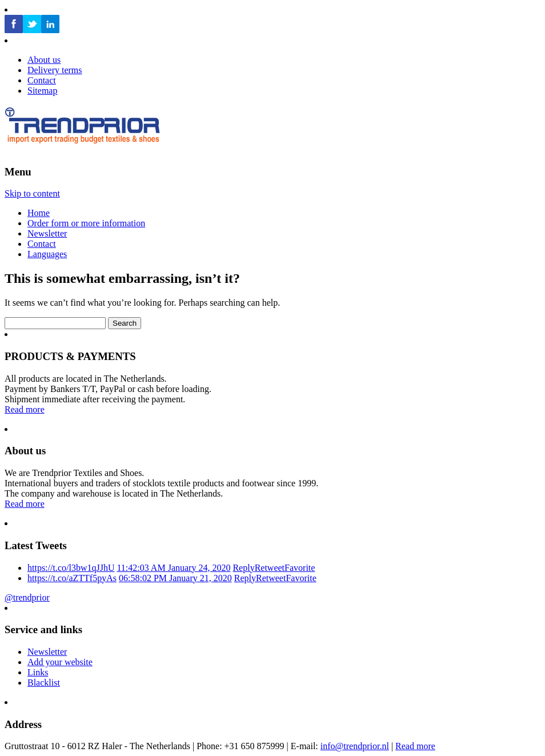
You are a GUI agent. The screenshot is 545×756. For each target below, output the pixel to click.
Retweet (270, 568)
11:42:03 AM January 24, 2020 (173, 568)
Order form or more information (86, 223)
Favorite (300, 568)
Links (38, 672)
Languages (47, 254)
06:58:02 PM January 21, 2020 (175, 578)
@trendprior (27, 597)
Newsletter (47, 233)
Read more (25, 409)
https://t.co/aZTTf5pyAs (72, 578)
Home (39, 213)
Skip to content (32, 193)
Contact (42, 244)
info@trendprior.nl (355, 746)
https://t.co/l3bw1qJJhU (71, 568)
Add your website (60, 662)
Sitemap (42, 91)
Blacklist (44, 683)
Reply (243, 568)
